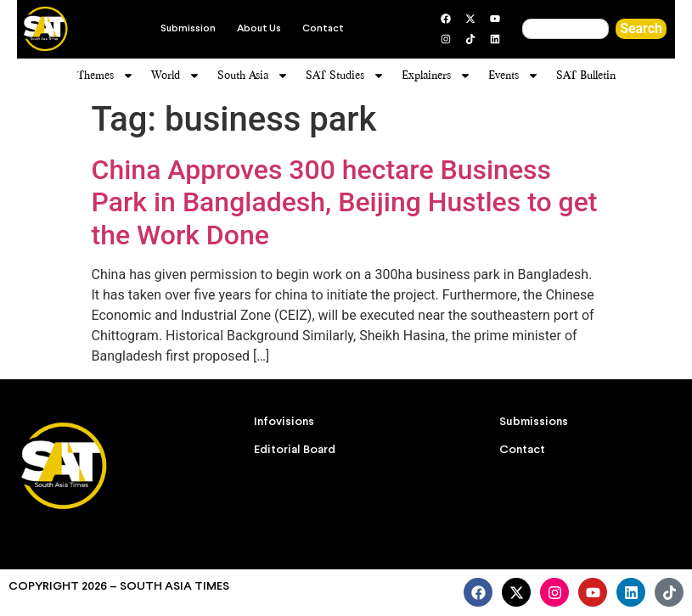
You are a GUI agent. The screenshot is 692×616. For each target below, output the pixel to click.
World (176, 76)
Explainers (436, 76)
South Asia (253, 76)
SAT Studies (345, 76)
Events (514, 76)
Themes (106, 76)
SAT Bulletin (586, 75)
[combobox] (565, 29)
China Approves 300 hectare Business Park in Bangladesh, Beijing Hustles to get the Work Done (345, 202)
